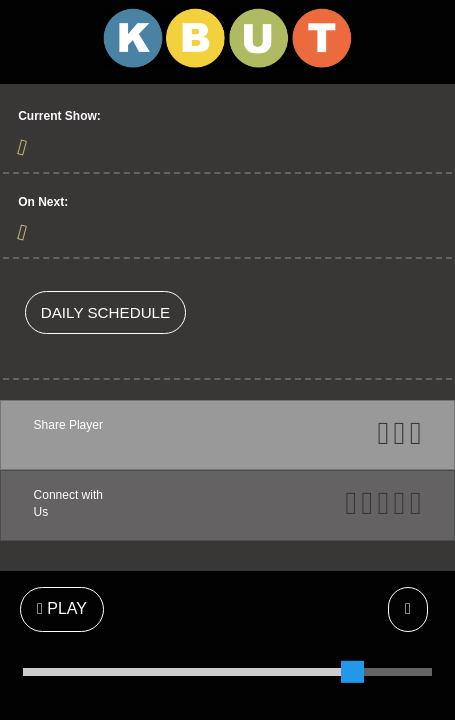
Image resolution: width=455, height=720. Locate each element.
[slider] (352, 672)
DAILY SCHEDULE (105, 312)
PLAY (62, 608)
